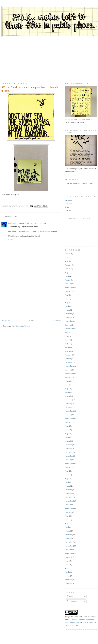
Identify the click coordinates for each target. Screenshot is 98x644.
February (68, 265)
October (68, 284)
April (67, 276)
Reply (11, 239)
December (69, 362)
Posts (70, 597)
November (69, 321)
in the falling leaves (16, 223)
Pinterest (68, 210)
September (69, 287)
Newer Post (6, 321)
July (66, 295)
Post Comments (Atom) (21, 326)
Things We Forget (72, 617)
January (68, 280)
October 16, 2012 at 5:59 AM (36, 223)
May (67, 272)
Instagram (69, 204)
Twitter (68, 207)
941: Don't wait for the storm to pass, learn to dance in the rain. (30, 89)
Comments (72, 601)
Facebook (69, 200)
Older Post (57, 321)
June (67, 257)
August (68, 254)
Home (31, 321)
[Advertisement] (49, 59)
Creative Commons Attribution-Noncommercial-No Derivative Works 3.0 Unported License (81, 622)
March (67, 261)
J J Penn (84, 617)
